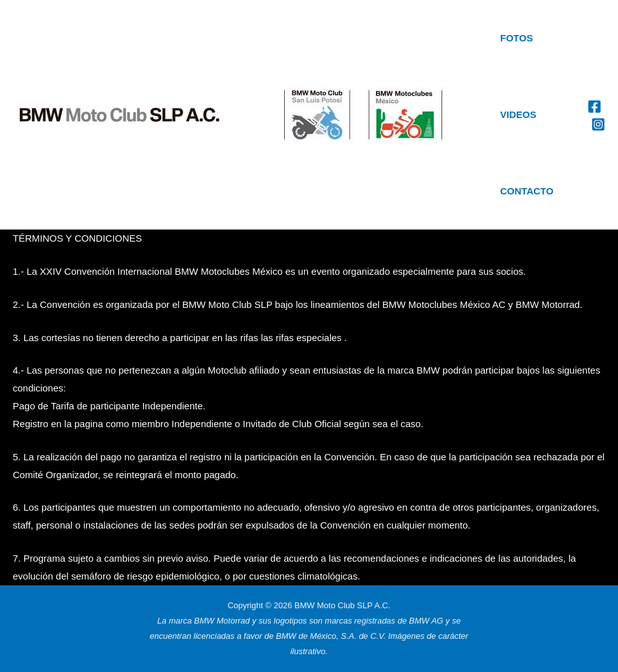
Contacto (527, 191)
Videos (518, 114)
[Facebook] (594, 106)
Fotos (516, 38)
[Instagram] (598, 124)
